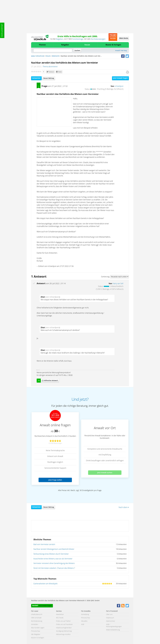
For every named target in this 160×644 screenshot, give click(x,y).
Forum (87, 45)
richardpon (119, 86)
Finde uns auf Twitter (63, 621)
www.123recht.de (38, 56)
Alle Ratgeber (36, 634)
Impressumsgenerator (64, 628)
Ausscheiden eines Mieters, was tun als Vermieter (53, 559)
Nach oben (124, 507)
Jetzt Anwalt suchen (105, 473)
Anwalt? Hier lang (121, 51)
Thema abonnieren (50, 67)
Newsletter (60, 615)
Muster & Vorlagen (113, 45)
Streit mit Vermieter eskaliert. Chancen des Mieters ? (54, 568)
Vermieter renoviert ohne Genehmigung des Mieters (54, 563)
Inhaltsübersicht (37, 615)
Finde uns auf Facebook (64, 624)
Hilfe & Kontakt (2, 30)
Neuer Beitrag (49, 78)
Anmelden (35, 624)
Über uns (109, 615)
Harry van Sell (118, 284)
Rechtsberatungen (98, 39)
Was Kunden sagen (38, 628)
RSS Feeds (60, 618)
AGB (83, 624)
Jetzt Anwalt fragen (120, 78)
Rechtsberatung (37, 621)
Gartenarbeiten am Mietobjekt (45, 584)
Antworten (36, 78)
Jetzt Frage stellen (55, 480)
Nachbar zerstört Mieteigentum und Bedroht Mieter (54, 549)
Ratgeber (59, 39)
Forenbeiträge (78, 39)
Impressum (110, 618)
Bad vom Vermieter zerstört (44, 544)
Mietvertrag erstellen (63, 634)
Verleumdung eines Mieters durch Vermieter (51, 554)
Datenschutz (110, 621)
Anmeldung (85, 615)
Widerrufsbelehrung (113, 630)
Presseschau (36, 631)
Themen (42, 45)
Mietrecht (56, 56)
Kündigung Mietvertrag (64, 631)
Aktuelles (84, 621)
